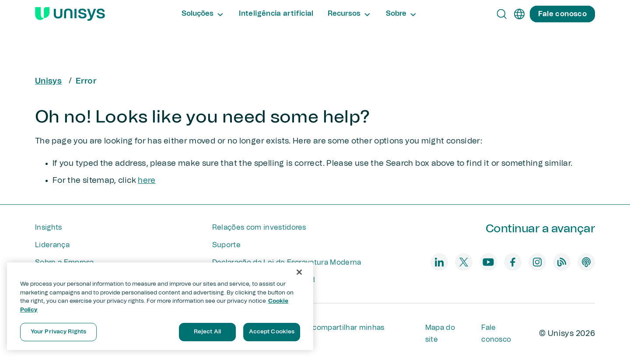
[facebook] (513, 262)
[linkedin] (439, 262)
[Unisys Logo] (70, 14)
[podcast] (586, 262)
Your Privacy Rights (58, 332)
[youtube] (488, 262)
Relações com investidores (259, 227)
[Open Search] (502, 14)
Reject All (207, 332)
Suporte (226, 245)
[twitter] (464, 262)
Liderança (52, 245)
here (147, 181)
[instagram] (537, 262)
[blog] (562, 262)
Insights (49, 227)
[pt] (519, 14)
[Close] (299, 272)
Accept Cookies (272, 332)
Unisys (48, 81)
